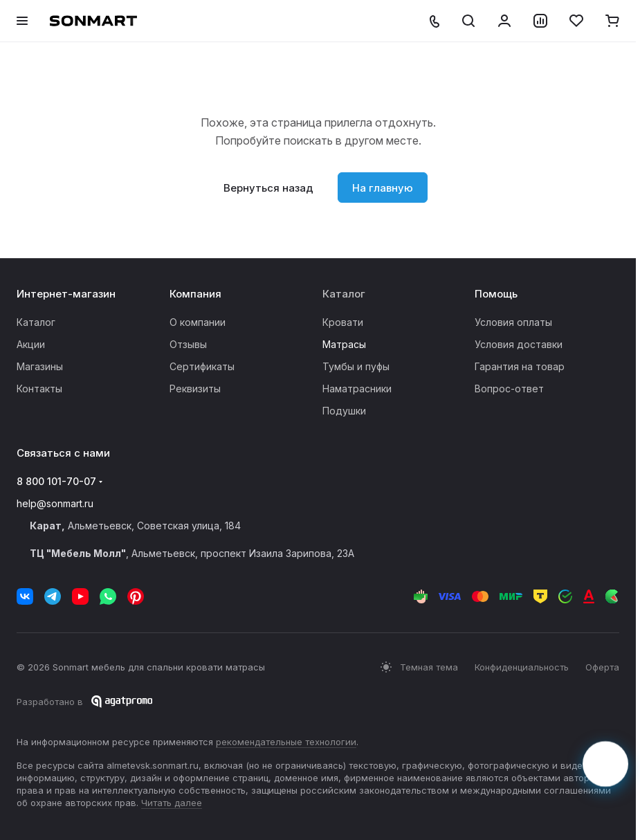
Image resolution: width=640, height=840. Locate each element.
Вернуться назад (268, 188)
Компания (195, 294)
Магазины (40, 366)
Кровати (343, 322)
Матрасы (344, 344)
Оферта (602, 667)
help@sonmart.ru (55, 503)
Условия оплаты (513, 322)
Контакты (39, 389)
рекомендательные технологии (286, 742)
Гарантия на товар (520, 366)
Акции (31, 344)
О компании (198, 322)
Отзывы (188, 344)
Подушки (344, 411)
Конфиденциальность (522, 667)
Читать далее (172, 803)
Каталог (36, 322)
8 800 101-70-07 (56, 481)
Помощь (496, 294)
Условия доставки (519, 344)
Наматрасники (357, 389)
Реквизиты (195, 389)
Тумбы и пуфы (356, 366)
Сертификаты (202, 366)
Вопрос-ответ (509, 389)
